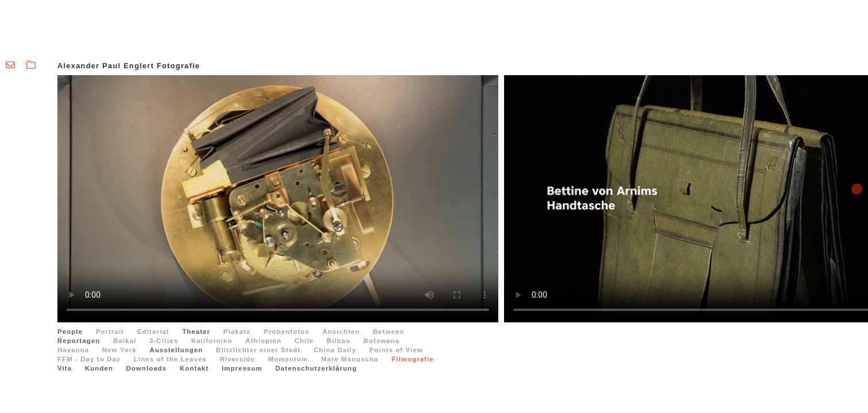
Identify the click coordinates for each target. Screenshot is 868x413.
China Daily (335, 350)
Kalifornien (212, 341)
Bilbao (339, 341)
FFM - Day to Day (89, 359)
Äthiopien (264, 341)
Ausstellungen (177, 350)
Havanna (73, 350)
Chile (304, 341)
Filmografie (413, 359)
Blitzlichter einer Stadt (258, 350)
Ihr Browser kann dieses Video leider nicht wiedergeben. (278, 198)
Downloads (147, 368)
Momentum (288, 359)
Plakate (237, 332)
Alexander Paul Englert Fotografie (129, 66)
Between (389, 332)
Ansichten (341, 332)
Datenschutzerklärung (316, 368)
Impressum (242, 368)
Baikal (125, 341)
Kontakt (194, 368)
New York (119, 350)
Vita (65, 368)
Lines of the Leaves (170, 359)
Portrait (110, 332)
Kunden (99, 368)
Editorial (153, 332)
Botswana (381, 341)
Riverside (237, 359)
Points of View (396, 350)
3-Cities (164, 341)
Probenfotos (287, 332)
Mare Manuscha (350, 359)
